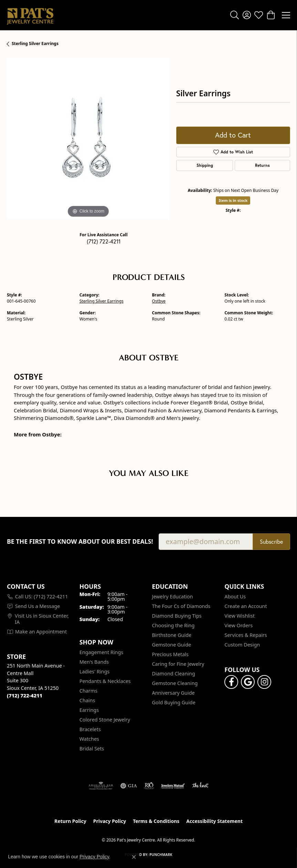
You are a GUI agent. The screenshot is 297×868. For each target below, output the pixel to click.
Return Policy (70, 821)
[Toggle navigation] (286, 15)
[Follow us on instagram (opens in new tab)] (264, 682)
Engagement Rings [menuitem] (102, 652)
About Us (235, 596)
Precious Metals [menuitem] (170, 654)
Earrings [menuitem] (89, 710)
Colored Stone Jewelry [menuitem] (105, 720)
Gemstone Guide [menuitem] (172, 645)
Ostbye (159, 301)
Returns (262, 165)
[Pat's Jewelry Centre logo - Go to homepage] (30, 15)
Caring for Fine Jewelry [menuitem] (178, 664)
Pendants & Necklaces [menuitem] (105, 681)
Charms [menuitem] (88, 691)
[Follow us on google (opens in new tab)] (248, 682)
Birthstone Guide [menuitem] (172, 635)
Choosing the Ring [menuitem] (173, 625)
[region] (88, 139)
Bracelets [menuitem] (90, 729)
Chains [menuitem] (87, 700)
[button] (235, 15)
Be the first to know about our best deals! (80, 541)
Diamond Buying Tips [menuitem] (177, 616)
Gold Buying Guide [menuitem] (174, 702)
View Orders (238, 625)
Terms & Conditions (156, 821)
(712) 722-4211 (104, 241)
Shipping (205, 165)
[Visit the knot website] (200, 786)
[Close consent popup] (134, 857)
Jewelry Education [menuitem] (173, 596)
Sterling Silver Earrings (35, 44)
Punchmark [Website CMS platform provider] (161, 855)
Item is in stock (233, 200)
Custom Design (242, 645)
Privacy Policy (110, 821)
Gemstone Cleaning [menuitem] (175, 683)
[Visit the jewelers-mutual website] (173, 786)
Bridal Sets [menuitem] (92, 748)
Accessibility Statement (214, 821)
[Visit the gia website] (129, 786)
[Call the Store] (25, 696)
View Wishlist (240, 616)
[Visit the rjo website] (149, 786)
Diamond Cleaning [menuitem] (174, 674)
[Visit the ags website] (101, 786)
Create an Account (246, 606)
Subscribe (271, 542)
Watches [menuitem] (89, 739)
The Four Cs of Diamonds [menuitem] (181, 606)
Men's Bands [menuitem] (94, 662)
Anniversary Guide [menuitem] (173, 693)
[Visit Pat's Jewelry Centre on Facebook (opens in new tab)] (231, 682)
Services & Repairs (246, 635)
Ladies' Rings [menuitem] (94, 671)
